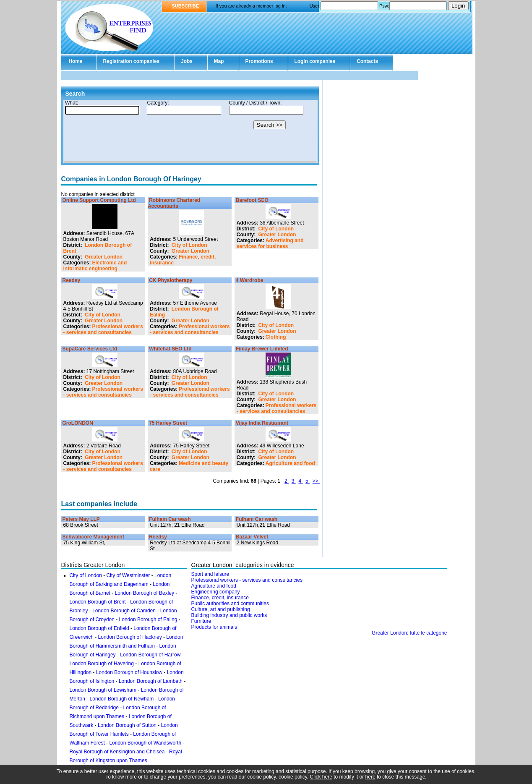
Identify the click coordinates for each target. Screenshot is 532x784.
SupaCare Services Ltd (90, 349)
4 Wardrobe (250, 280)
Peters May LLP (81, 519)
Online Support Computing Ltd (99, 200)
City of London (189, 245)
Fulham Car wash (170, 519)
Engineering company (216, 592)
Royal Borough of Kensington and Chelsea (117, 752)
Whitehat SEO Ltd (170, 349)
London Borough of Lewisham (103, 690)
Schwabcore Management (93, 537)
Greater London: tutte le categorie (409, 633)
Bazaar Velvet (252, 537)
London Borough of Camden (124, 611)
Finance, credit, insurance (220, 598)
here (370, 777)
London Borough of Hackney (130, 637)
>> (316, 481)
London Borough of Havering (102, 664)
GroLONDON (78, 423)
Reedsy (72, 280)
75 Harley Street (168, 423)
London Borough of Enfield (99, 628)
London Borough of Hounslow (129, 672)
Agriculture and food (290, 463)
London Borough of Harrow (150, 655)
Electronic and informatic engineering (95, 266)
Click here (321, 777)
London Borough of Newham (122, 699)
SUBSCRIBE (186, 6)
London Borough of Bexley (145, 593)
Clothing (276, 337)
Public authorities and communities (230, 604)
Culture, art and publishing (221, 609)
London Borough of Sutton (127, 725)
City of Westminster (128, 575)
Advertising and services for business (270, 243)
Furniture (201, 621)
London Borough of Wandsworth (145, 743)
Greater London (104, 257)
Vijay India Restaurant (262, 423)
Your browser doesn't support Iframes (190, 131)
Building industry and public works (229, 615)
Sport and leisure (210, 574)
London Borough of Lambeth (151, 681)
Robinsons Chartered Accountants (174, 203)
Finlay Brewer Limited (262, 349)
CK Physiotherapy (171, 280)
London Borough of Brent (98, 602)
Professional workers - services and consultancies (103, 329)
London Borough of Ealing (148, 619)
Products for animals (214, 627)
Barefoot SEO (252, 200)
